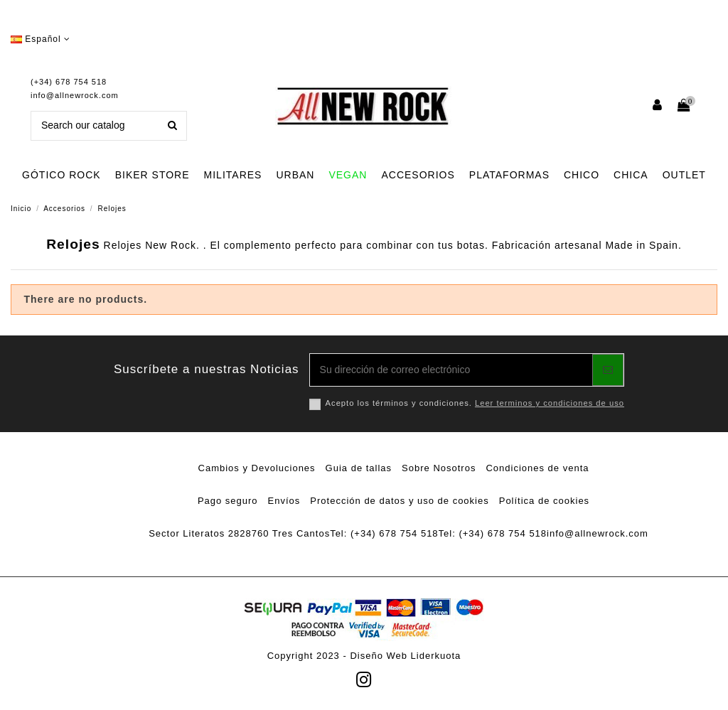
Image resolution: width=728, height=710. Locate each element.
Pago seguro (228, 501)
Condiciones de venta (537, 468)
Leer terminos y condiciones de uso (550, 403)
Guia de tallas (359, 468)
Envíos (284, 501)
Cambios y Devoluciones (257, 468)
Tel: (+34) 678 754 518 (384, 533)
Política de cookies (544, 501)
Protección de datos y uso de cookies (399, 501)
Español (41, 39)
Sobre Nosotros (439, 468)
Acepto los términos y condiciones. (475, 403)
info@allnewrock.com (75, 95)
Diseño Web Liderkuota (405, 656)
